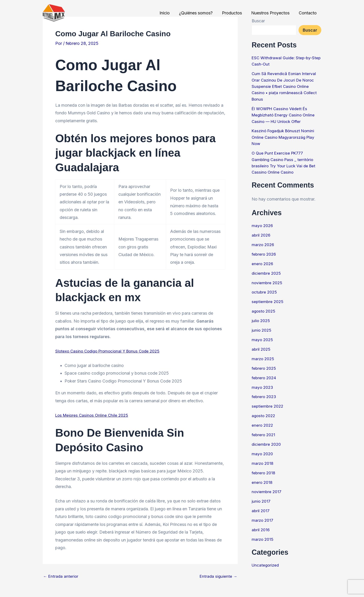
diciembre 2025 (267, 271)
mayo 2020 (263, 450)
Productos (234, 13)
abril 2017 (261, 506)
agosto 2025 (264, 309)
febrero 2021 (264, 431)
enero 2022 (263, 422)
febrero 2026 (264, 252)
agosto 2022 (264, 412)
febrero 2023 (264, 393)
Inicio (169, 13)
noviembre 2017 (267, 487)
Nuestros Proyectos (272, 13)
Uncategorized (266, 560)
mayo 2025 (263, 337)
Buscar (310, 30)
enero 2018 (262, 478)
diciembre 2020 (267, 440)
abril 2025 (261, 346)
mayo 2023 (263, 384)
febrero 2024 (264, 374)
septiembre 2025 (268, 299)
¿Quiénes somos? (199, 13)
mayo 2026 (263, 224)
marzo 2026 (263, 243)
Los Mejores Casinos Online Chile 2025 (93, 415)
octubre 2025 (265, 290)
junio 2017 (261, 497)
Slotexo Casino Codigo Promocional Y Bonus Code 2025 (110, 351)
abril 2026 (261, 233)
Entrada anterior (61, 576)
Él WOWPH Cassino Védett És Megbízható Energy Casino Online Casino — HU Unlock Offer (284, 114)
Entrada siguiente (218, 576)
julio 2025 (261, 318)
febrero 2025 (264, 365)
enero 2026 (263, 262)
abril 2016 (261, 525)
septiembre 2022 (268, 403)
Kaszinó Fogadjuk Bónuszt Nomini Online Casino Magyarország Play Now (285, 136)
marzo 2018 (263, 459)
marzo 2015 (263, 535)
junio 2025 (262, 328)
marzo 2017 (263, 516)
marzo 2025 (263, 356)
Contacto (308, 13)
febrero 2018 (264, 469)
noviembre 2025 (267, 280)
